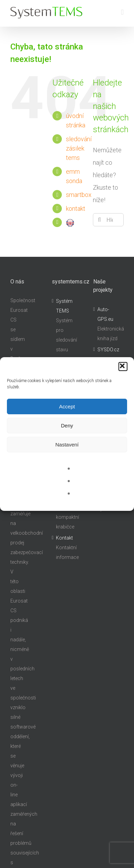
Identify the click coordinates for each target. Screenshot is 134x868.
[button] (123, 367)
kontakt (76, 209)
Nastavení (67, 445)
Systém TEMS (64, 306)
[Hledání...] (108, 220)
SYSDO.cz (108, 350)
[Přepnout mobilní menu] (122, 12)
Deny (67, 426)
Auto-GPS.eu (105, 314)
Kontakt (64, 538)
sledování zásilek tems (79, 148)
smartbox (79, 195)
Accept (67, 406)
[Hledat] (99, 220)
